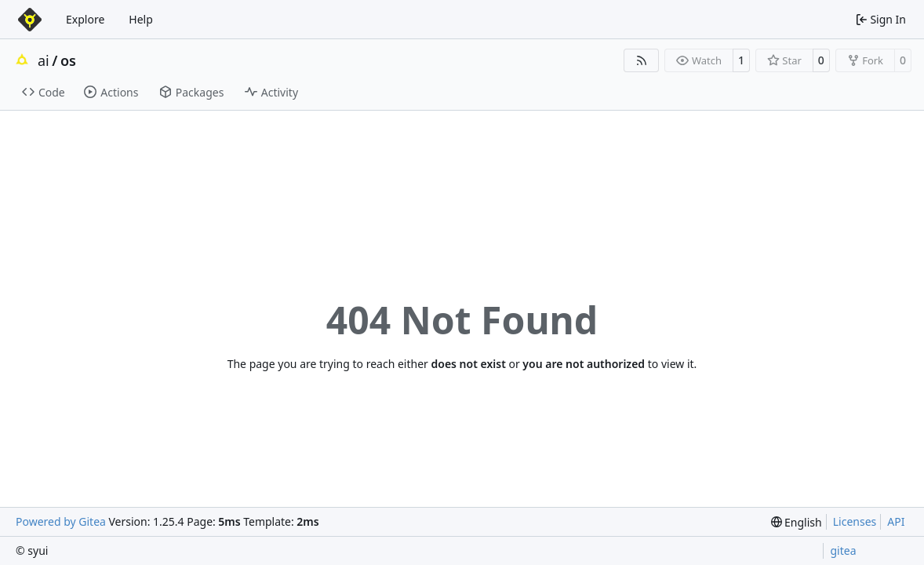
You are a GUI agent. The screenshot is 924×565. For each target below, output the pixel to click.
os (68, 60)
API (896, 521)
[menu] (797, 522)
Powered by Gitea (61, 521)
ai (44, 60)
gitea (843, 550)
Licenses (855, 521)
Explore (85, 19)
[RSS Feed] (642, 60)
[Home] (30, 20)
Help (141, 19)
